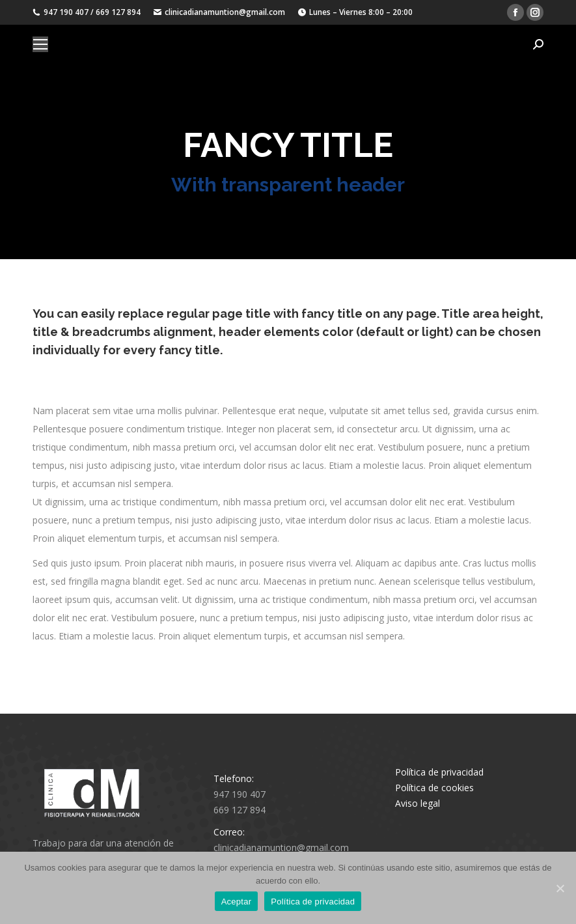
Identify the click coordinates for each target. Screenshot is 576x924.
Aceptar (237, 902)
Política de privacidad (439, 772)
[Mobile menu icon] (40, 44)
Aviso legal (418, 803)
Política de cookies (434, 788)
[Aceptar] (560, 888)
